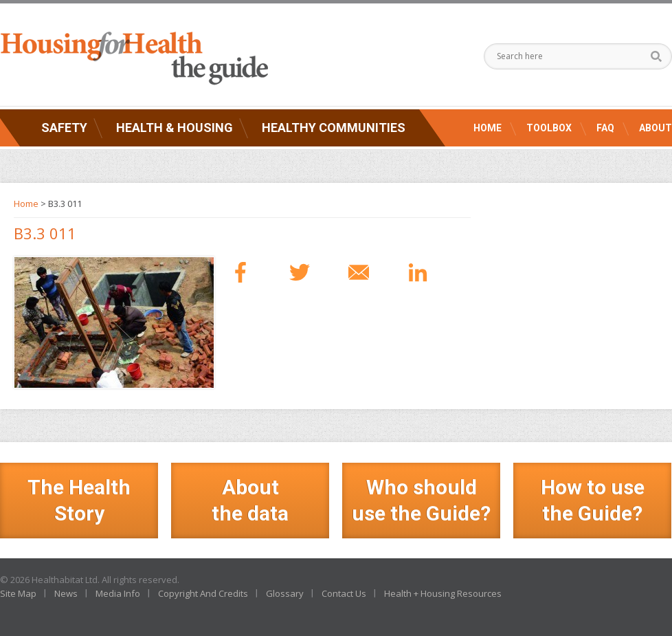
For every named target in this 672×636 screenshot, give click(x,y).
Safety (64, 128)
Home (488, 128)
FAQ (605, 128)
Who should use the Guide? (421, 500)
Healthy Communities (334, 128)
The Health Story (79, 500)
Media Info (118, 593)
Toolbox (549, 128)
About (656, 128)
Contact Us (344, 593)
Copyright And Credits (203, 593)
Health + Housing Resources (443, 593)
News (66, 593)
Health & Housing (175, 128)
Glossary (285, 593)
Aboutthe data (250, 500)
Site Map (18, 593)
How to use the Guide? (593, 500)
